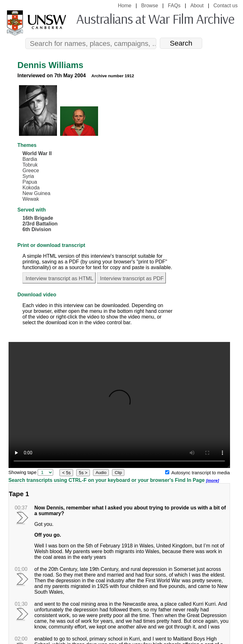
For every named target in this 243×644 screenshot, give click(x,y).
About (197, 6)
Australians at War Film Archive (155, 19)
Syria (28, 176)
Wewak (31, 199)
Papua (30, 182)
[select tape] (45, 472)
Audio (101, 473)
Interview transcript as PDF (132, 278)
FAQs (174, 6)
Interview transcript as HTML (59, 278)
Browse (150, 6)
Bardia (30, 159)
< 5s (66, 473)
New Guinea (36, 193)
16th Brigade (38, 218)
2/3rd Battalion (40, 224)
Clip (118, 473)
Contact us (226, 6)
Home (125, 6)
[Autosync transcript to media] (167, 472)
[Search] (91, 44)
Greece (31, 170)
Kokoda (31, 188)
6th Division (37, 229)
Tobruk (30, 165)
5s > (83, 473)
